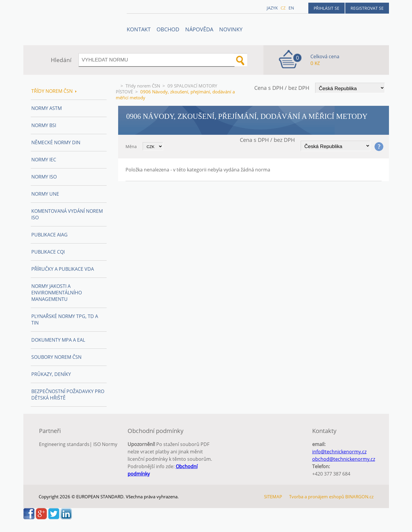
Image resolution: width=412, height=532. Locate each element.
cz (283, 8)
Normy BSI (44, 125)
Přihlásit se (326, 8)
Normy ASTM (47, 108)
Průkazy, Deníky (51, 374)
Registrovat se (367, 8)
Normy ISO (44, 177)
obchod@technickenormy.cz (344, 459)
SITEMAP (273, 497)
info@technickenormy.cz (339, 452)
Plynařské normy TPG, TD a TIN (65, 319)
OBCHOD (168, 29)
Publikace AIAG (49, 235)
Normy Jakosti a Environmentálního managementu (57, 293)
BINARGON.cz (359, 497)
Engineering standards (64, 444)
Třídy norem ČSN (143, 86)
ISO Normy (105, 444)
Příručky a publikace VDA (63, 269)
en (291, 8)
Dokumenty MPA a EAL (58, 340)
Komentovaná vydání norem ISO (67, 214)
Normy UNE (45, 194)
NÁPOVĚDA (199, 29)
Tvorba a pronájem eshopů (317, 497)
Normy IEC (44, 160)
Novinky (231, 29)
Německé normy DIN (56, 142)
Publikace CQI (48, 252)
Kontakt (139, 29)
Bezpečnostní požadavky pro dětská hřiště (68, 395)
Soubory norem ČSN (56, 357)
